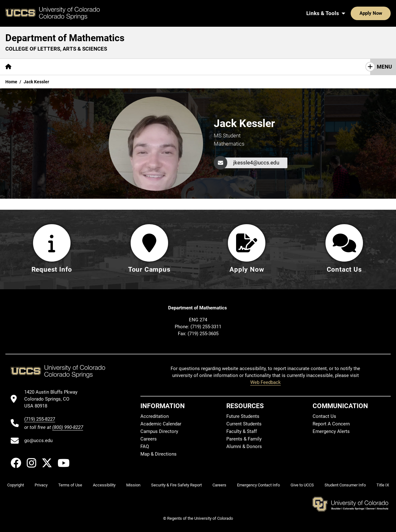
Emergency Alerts (331, 431)
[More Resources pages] (154, 67)
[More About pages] (34, 67)
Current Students (244, 424)
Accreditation (155, 416)
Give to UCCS (302, 485)
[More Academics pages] (75, 67)
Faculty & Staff (242, 431)
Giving (191, 67)
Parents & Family (244, 439)
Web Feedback (266, 382)
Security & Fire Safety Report (176, 485)
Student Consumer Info (345, 485)
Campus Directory (159, 431)
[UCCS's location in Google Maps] (54, 399)
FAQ (145, 446)
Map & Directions (158, 454)
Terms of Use (70, 485)
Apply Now (351, 13)
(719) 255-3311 (206, 327)
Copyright (16, 485)
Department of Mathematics (65, 38)
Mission (133, 485)
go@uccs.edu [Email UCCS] (38, 441)
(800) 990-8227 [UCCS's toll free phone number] (68, 427)
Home (11, 82)
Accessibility (104, 485)
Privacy (41, 485)
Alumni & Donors (244, 446)
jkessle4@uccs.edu (256, 163)
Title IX (383, 485)
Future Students (243, 416)
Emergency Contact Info (258, 485)
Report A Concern (331, 424)
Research (115, 67)
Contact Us (223, 67)
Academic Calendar (161, 424)
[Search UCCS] (384, 13)
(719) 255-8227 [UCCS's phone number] (40, 419)
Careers (149, 439)
